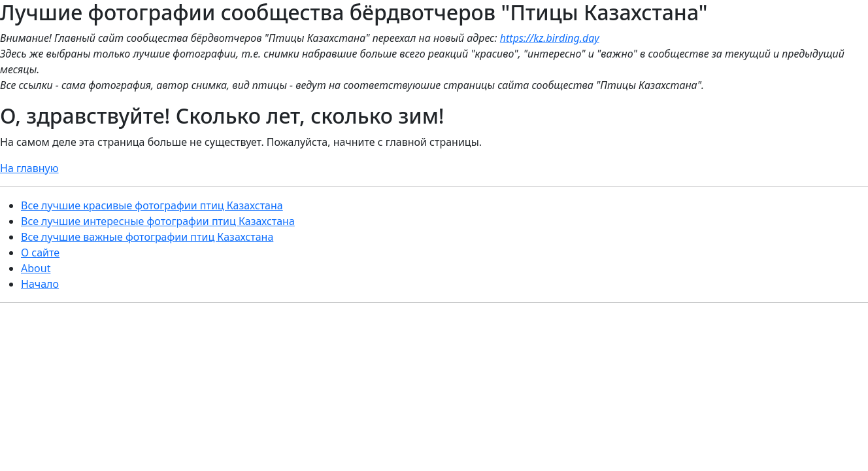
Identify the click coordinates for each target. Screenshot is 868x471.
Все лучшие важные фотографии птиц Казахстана (147, 237)
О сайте (40, 253)
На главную (29, 168)
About (36, 268)
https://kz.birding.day (550, 38)
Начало (40, 284)
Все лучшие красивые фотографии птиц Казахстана (152, 205)
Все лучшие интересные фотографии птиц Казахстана (158, 221)
